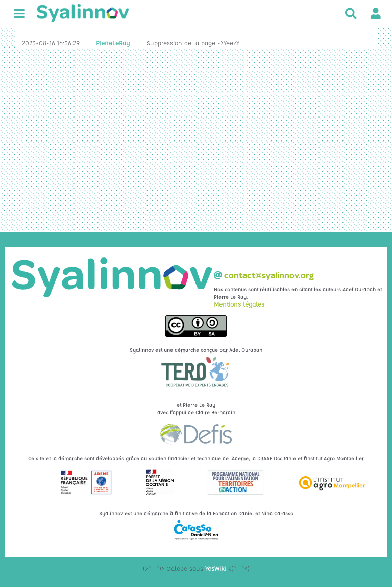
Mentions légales (239, 304)
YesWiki (216, 568)
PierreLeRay (113, 43)
